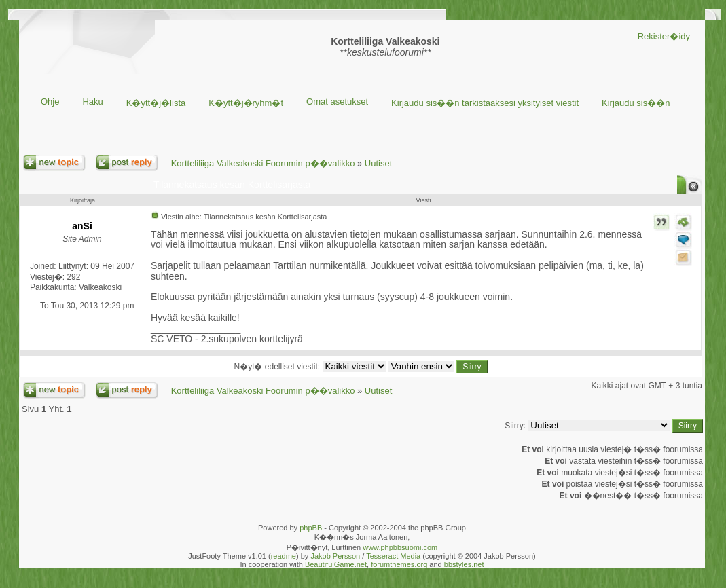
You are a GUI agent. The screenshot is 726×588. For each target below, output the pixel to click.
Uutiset (378, 163)
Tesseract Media (393, 556)
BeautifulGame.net (336, 564)
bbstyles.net (464, 564)
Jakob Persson (335, 556)
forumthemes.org (399, 564)
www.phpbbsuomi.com (400, 547)
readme (284, 556)
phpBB (311, 528)
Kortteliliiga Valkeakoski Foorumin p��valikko (263, 163)
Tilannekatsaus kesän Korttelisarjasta (232, 185)
